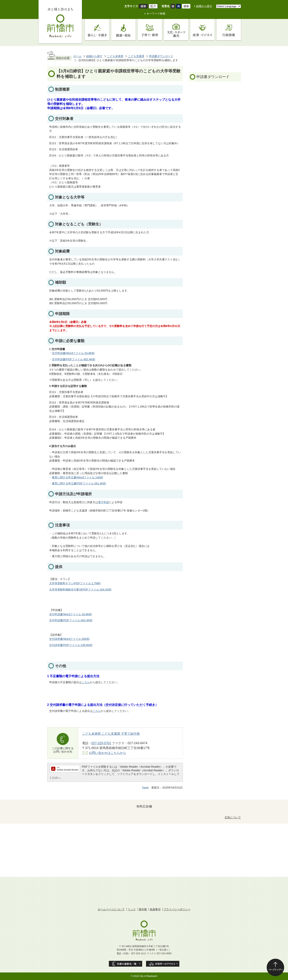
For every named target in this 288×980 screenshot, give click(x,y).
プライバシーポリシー (177, 909)
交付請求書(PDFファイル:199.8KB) (71, 645)
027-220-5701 (101, 743)
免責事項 (155, 909)
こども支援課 (136, 56)
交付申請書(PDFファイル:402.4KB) (74, 359)
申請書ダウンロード (161, 56)
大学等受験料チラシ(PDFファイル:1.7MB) (75, 583)
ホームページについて (111, 909)
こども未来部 (115, 56)
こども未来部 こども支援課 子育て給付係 (111, 734)
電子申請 (103, 502)
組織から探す (204, 6)
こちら (86, 682)
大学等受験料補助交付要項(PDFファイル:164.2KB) (80, 590)
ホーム (77, 56)
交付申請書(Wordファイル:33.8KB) (73, 353)
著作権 (143, 909)
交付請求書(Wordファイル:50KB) (69, 639)
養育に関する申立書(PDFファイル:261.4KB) (79, 483)
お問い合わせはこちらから (107, 753)
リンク (132, 909)
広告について (233, 817)
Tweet (145, 787)
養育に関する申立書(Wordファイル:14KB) (78, 477)
